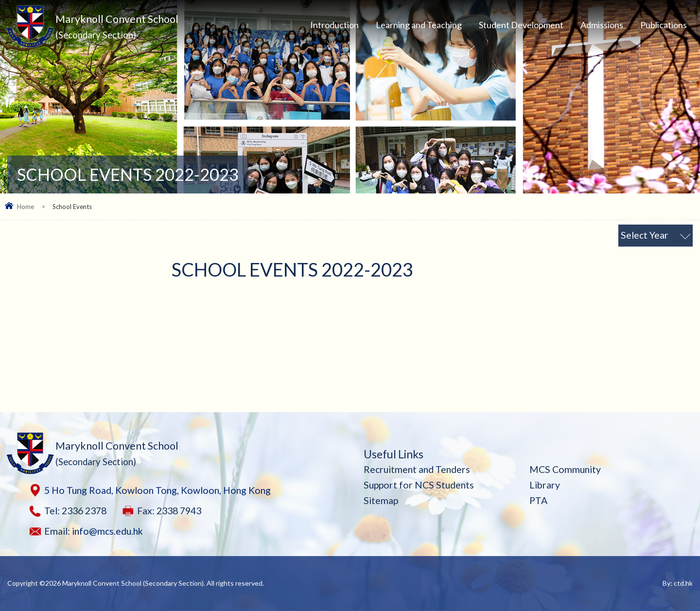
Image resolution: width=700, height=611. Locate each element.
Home (26, 207)
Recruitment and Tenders (417, 469)
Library (545, 485)
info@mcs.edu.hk (107, 531)
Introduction (334, 25)
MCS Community (565, 469)
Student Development (521, 25)
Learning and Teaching (419, 25)
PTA (538, 500)
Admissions (602, 25)
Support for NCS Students (419, 485)
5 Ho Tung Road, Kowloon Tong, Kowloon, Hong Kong (157, 490)
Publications (664, 25)
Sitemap (381, 500)
